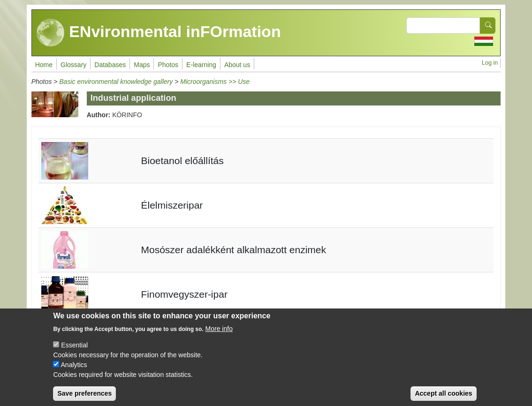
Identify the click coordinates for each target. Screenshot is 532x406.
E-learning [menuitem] (201, 65)
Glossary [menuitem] (73, 65)
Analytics (74, 371)
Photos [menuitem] (168, 65)
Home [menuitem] (44, 65)
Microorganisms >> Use (215, 82)
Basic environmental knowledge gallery (116, 82)
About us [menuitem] (237, 65)
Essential (74, 351)
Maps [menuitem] (142, 65)
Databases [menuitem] (110, 65)
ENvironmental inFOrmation (159, 33)
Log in (490, 63)
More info (219, 335)
